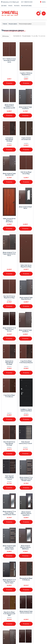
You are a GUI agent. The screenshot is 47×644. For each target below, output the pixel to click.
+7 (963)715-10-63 (28, 2)
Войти (43, 2)
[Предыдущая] (18, 568)
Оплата (10, 6)
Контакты (17, 6)
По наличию (42, 36)
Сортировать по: (17, 36)
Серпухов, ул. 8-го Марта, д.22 (11, 2)
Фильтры (6, 36)
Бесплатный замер (26, 6)
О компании (5, 583)
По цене (34, 36)
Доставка (4, 6)
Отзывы (4, 592)
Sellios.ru (13, 638)
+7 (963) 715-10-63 (9, 607)
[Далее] (29, 568)
